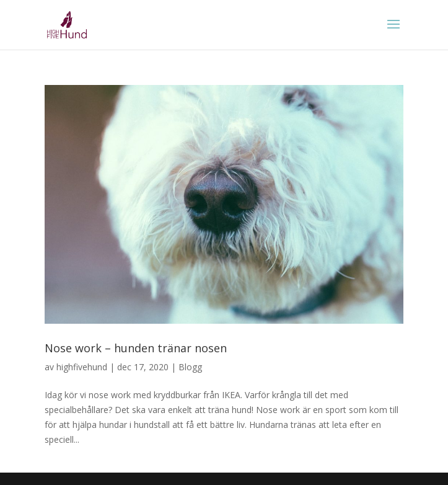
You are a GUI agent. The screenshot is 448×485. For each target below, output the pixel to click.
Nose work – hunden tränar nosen (136, 348)
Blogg (190, 367)
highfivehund (82, 367)
